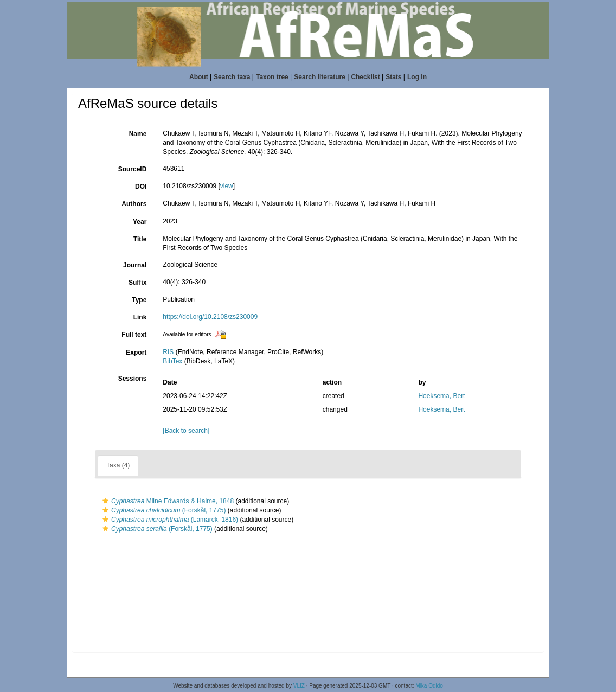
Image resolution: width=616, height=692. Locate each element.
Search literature (320, 77)
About (199, 77)
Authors (134, 204)
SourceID (133, 169)
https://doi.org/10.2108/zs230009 (210, 317)
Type (139, 300)
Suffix (137, 283)
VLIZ (299, 686)
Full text (134, 335)
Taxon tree (272, 77)
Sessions (133, 379)
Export (136, 353)
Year (140, 222)
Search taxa (232, 77)
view (227, 186)
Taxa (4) (118, 465)
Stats (393, 77)
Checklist (365, 77)
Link (140, 317)
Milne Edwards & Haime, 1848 (167, 501)
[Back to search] (186, 431)
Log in (417, 77)
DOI (141, 187)
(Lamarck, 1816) (169, 520)
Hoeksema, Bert (441, 396)
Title (140, 239)
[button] (105, 501)
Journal (135, 265)
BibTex (172, 361)
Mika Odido (429, 686)
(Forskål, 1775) (163, 510)
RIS (168, 352)
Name (138, 134)
